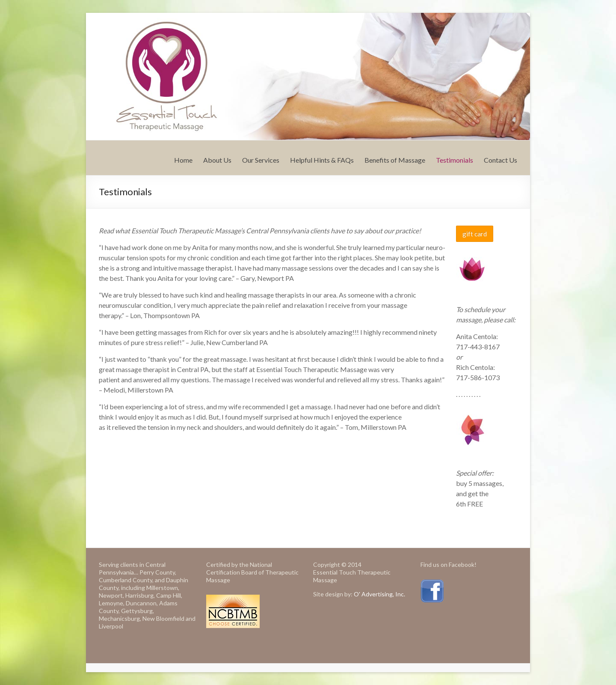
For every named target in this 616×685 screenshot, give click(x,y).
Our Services (261, 160)
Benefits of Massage (395, 160)
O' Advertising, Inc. (379, 594)
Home (183, 160)
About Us (217, 160)
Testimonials (455, 160)
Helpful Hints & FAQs (322, 160)
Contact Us (500, 160)
